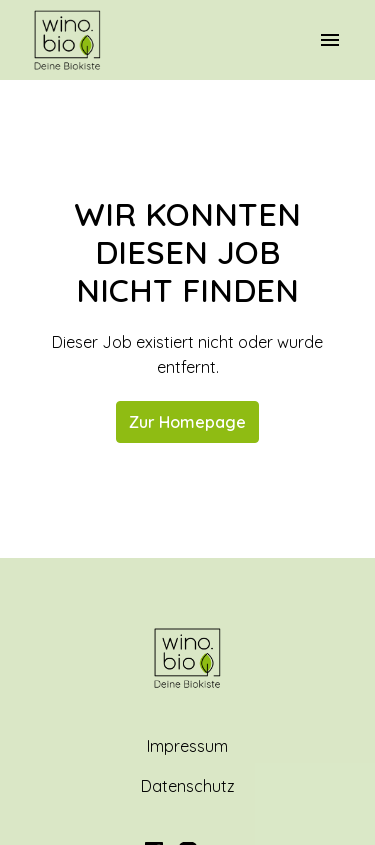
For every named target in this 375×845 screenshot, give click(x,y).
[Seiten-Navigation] (330, 40)
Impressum (187, 746)
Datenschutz (188, 786)
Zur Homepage (187, 422)
